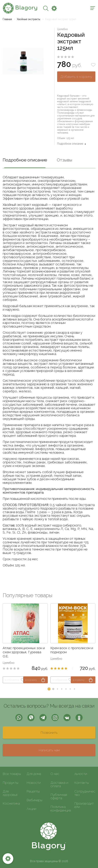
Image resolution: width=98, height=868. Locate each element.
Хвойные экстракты (28, 19)
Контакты (82, 783)
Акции (31, 809)
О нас (55, 774)
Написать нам (49, 750)
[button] (49, 689)
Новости (34, 783)
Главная (7, 19)
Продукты (10, 783)
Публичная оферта (59, 796)
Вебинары (34, 800)
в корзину (31, 680)
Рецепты (33, 791)
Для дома (34, 774)
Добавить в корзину (76, 77)
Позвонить (49, 732)
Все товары (12, 774)
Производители (84, 805)
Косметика (11, 803)
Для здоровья (10, 793)
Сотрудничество (85, 793)
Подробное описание (70, 144)
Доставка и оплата (59, 784)
